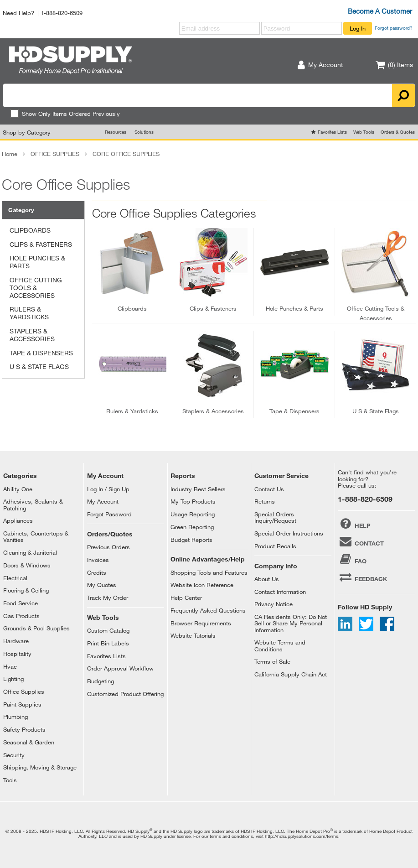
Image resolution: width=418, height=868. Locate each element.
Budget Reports (191, 540)
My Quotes (102, 585)
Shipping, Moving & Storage (40, 767)
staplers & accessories (213, 411)
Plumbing (15, 717)
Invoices (98, 560)
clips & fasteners (213, 308)
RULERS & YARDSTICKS (29, 313)
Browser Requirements (201, 623)
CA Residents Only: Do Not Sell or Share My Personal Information (291, 623)
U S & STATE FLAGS (39, 366)
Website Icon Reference (202, 585)
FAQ (352, 559)
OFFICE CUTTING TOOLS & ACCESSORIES (36, 288)
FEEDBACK (362, 577)
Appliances (18, 520)
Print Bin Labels (108, 643)
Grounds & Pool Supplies (36, 628)
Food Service (21, 603)
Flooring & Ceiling (26, 590)
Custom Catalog (108, 630)
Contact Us (269, 489)
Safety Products (24, 729)
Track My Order (108, 598)
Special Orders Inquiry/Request (275, 517)
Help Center (186, 598)
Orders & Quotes (398, 132)
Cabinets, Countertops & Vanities (36, 536)
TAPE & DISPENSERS (41, 353)
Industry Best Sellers (198, 489)
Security (14, 755)
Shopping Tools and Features (209, 572)
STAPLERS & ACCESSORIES (32, 335)
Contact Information (280, 592)
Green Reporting (192, 527)
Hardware (16, 641)
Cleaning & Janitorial (30, 552)
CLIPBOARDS (30, 230)
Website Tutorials (193, 635)
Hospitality (17, 654)
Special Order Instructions (289, 533)
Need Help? (18, 13)
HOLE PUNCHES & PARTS (37, 262)
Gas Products (21, 616)
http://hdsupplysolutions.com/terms (302, 836)
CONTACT (361, 541)
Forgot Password (109, 514)
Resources (116, 132)
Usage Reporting (193, 514)
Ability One (18, 489)
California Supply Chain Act (291, 674)
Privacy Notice (274, 604)
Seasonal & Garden (29, 742)
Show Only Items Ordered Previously (65, 114)
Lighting (13, 679)
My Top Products (193, 501)
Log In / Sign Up (108, 489)
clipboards (132, 308)
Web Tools (364, 132)
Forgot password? (394, 28)
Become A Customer (380, 11)
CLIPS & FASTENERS (41, 244)
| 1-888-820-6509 (60, 13)
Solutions (144, 132)
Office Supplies (24, 691)
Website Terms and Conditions (280, 645)
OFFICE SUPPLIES (55, 154)
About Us (267, 579)
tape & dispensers (294, 411)
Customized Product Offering (125, 694)
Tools (10, 780)
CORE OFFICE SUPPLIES (126, 154)
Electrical (15, 578)
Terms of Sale (272, 661)
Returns (265, 501)
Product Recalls (275, 546)
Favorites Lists (332, 132)
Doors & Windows (27, 565)
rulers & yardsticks (132, 411)
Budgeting (101, 681)
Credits (97, 572)
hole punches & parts (294, 308)
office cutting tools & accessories (376, 313)
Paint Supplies (22, 704)
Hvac (10, 666)
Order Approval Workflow (120, 668)
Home (10, 154)
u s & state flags (376, 411)
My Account (103, 501)
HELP (354, 524)
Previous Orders (108, 547)
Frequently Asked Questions (208, 610)
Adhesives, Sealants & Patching (33, 504)
